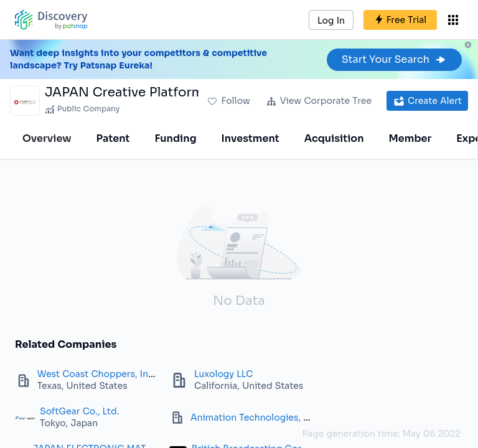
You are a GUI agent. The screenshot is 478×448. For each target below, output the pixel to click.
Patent (113, 138)
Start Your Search (394, 59)
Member (410, 138)
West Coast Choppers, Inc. (97, 374)
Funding (175, 138)
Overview (47, 138)
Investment (251, 138)
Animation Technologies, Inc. (255, 418)
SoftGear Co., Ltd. (79, 411)
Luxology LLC (223, 374)
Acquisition (334, 138)
